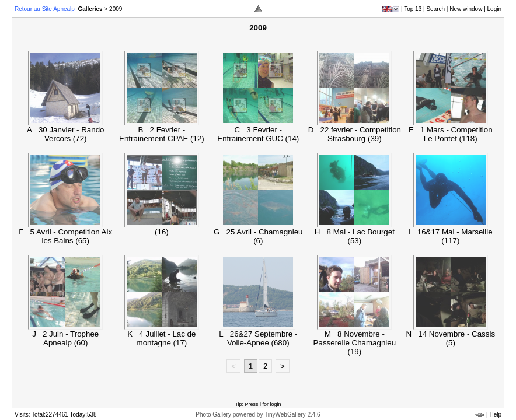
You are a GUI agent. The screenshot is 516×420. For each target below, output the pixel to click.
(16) (162, 232)
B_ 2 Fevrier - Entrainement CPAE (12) (162, 134)
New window (466, 9)
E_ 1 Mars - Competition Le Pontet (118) (451, 134)
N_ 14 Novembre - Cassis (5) (450, 338)
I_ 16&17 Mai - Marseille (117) (451, 236)
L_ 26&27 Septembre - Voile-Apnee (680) (258, 338)
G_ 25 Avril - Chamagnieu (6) (258, 236)
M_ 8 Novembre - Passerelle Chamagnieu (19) (355, 343)
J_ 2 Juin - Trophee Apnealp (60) (65, 338)
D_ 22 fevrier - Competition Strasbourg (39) (355, 134)
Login (494, 9)
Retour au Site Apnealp (46, 9)
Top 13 (413, 9)
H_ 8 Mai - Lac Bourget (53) (355, 236)
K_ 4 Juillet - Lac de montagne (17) (161, 338)
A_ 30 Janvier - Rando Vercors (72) (66, 134)
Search (435, 9)
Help (495, 414)
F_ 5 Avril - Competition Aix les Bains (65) (65, 236)
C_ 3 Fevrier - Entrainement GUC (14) (258, 134)
